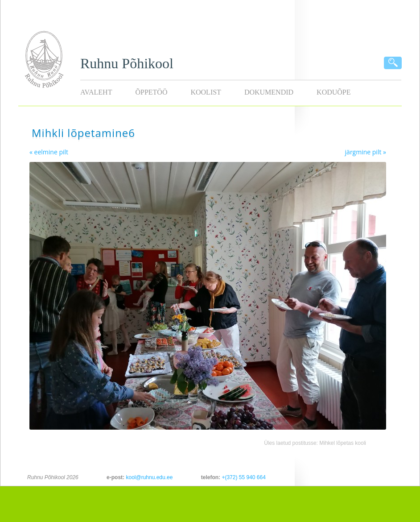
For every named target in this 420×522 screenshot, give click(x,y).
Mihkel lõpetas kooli (343, 443)
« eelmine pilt (49, 152)
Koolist (206, 92)
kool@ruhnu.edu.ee (149, 477)
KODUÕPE (334, 92)
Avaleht (96, 92)
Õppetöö (151, 92)
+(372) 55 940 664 (243, 477)
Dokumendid (269, 92)
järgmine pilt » (366, 152)
